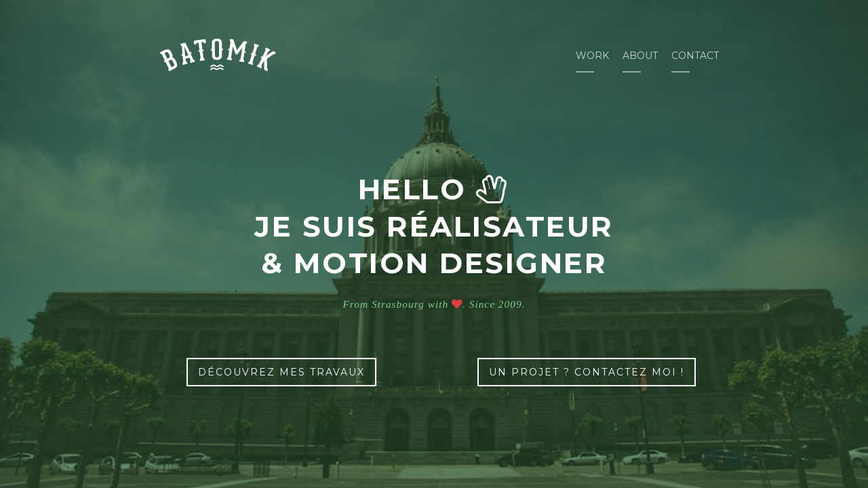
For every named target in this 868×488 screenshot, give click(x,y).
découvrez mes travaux (281, 372)
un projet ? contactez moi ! (587, 372)
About (640, 56)
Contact (695, 56)
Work (592, 56)
